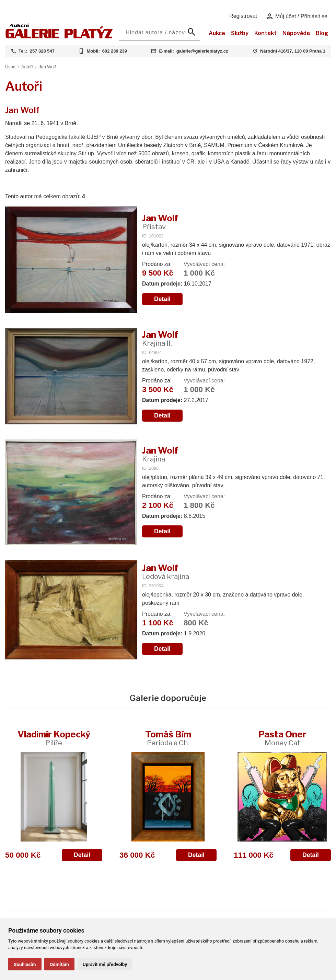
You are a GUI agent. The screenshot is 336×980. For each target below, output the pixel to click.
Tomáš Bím (168, 738)
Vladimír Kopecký (54, 738)
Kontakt (265, 33)
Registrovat (243, 16)
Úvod (10, 67)
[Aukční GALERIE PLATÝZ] (59, 37)
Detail (162, 299)
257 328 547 (42, 51)
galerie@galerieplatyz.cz (202, 51)
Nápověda (296, 33)
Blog (322, 33)
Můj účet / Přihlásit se (297, 16)
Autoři (27, 67)
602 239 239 (115, 51)
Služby (240, 33)
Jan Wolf (47, 67)
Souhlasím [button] (25, 964)
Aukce (217, 33)
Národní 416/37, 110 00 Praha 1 (293, 51)
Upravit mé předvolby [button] (105, 964)
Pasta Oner (282, 738)
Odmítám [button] (59, 964)
